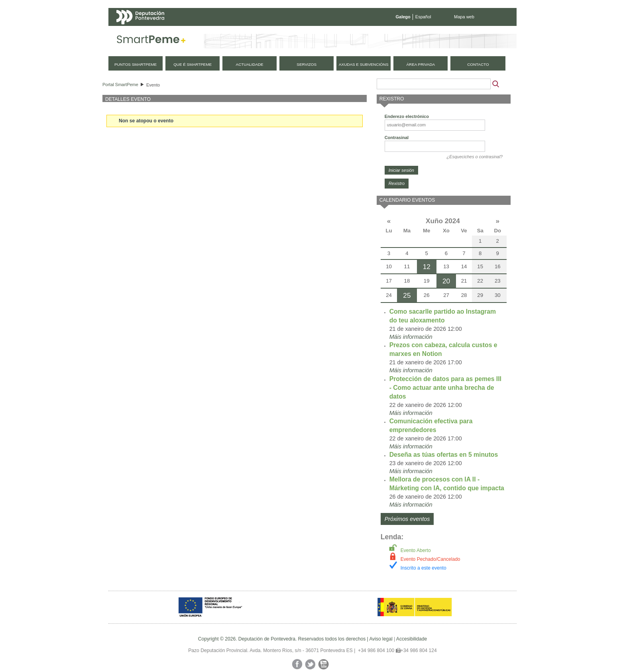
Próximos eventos (407, 519)
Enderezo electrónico (407, 116)
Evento (153, 85)
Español (423, 17)
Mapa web (464, 17)
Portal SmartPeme (120, 84)
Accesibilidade (412, 639)
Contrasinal (397, 138)
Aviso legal (381, 639)
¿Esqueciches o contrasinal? (475, 157)
